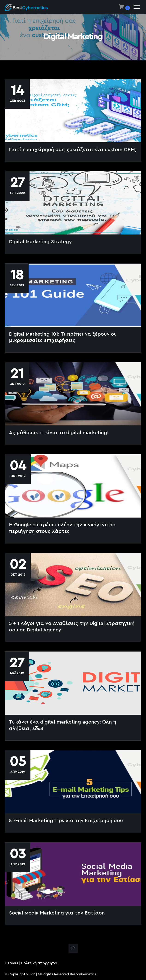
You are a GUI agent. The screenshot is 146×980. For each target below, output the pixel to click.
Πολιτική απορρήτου (40, 963)
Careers (11, 963)
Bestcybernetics (83, 974)
